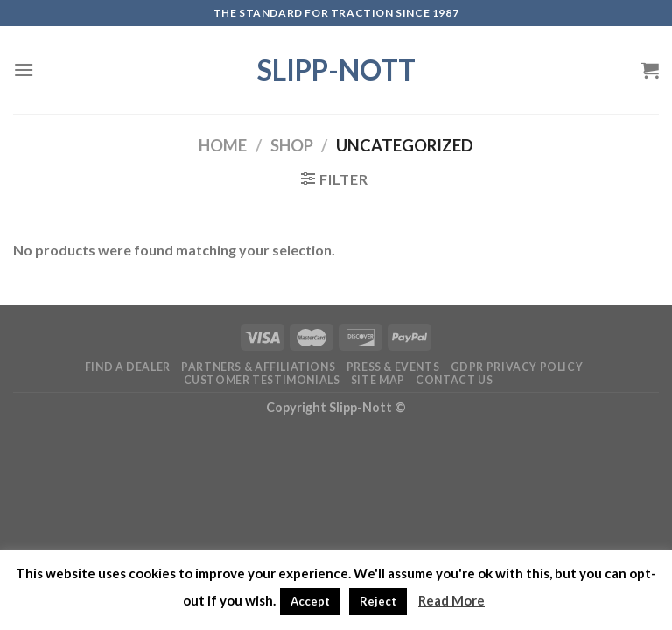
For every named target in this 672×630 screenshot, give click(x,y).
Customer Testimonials (262, 380)
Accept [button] (310, 601)
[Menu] (24, 70)
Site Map (378, 380)
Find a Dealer (128, 367)
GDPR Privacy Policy (517, 367)
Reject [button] (378, 601)
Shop (292, 145)
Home (223, 145)
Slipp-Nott (336, 70)
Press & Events (393, 367)
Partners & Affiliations (258, 367)
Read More (451, 600)
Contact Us (454, 380)
